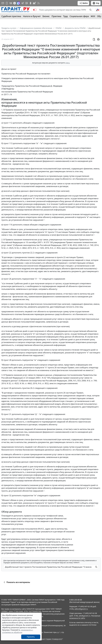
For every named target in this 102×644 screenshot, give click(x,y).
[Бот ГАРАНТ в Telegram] (27, 3)
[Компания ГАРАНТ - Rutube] (35, 3)
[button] (98, 10)
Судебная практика (11, 16)
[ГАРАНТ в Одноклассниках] (31, 3)
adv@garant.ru (85, 616)
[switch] (35, 10)
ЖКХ (93, 16)
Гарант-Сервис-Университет (51, 639)
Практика (56, 16)
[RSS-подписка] (38, 3)
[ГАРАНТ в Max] (18, 3)
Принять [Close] (31, 637)
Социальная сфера (79, 16)
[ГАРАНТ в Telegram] (23, 3)
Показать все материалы (16, 582)
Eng (96, 3)
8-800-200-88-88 (76, 600)
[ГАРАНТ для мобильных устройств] (7, 3)
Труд (65, 16)
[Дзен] (15, 3)
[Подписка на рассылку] (3, 3)
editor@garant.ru (81, 609)
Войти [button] (83, 3)
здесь (68, 63)
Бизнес (46, 16)
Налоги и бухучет (32, 16)
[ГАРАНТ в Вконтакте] (11, 3)
